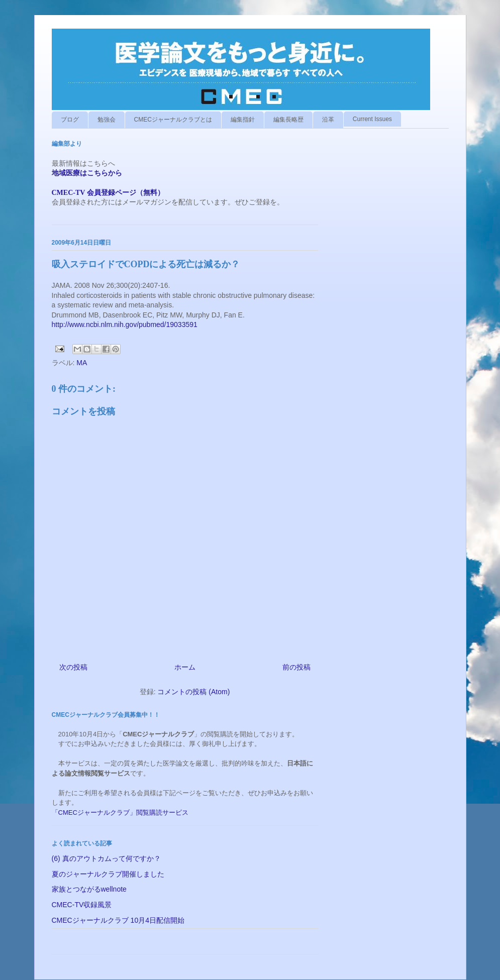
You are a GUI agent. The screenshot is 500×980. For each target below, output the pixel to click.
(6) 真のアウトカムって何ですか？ (106, 858)
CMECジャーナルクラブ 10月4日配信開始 (118, 920)
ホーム (185, 667)
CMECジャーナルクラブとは (173, 120)
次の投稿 (73, 667)
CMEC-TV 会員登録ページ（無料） (108, 193)
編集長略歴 (288, 120)
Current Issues (372, 119)
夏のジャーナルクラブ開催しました (108, 874)
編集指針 (243, 120)
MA (82, 363)
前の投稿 (296, 667)
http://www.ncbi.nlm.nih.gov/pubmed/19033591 (125, 324)
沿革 (328, 120)
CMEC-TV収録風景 (82, 905)
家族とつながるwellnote (89, 889)
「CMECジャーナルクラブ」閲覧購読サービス (120, 812)
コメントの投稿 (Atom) (193, 692)
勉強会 (107, 120)
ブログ (70, 120)
